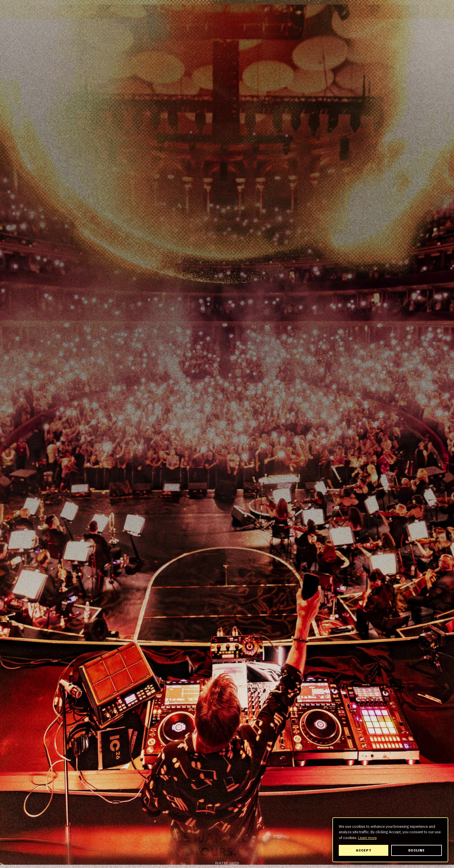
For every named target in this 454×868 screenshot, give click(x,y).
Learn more (367, 838)
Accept (364, 850)
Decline (417, 850)
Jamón (234, 863)
